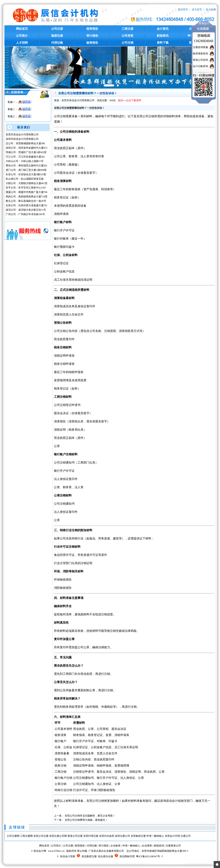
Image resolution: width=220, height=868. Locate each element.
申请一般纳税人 (155, 836)
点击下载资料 (134, 100)
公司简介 (22, 36)
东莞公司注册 (41, 836)
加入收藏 (211, 9)
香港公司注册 (75, 836)
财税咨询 (159, 846)
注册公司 (186, 836)
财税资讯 (163, 36)
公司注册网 (13, 836)
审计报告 (92, 36)
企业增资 (147, 846)
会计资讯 (163, 29)
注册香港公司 (173, 846)
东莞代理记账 (91, 836)
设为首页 (197, 9)
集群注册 (57, 36)
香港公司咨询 (200, 60)
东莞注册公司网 (58, 836)
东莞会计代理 (172, 836)
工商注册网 (26, 836)
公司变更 (127, 36)
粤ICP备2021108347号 (148, 856)
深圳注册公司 (122, 836)
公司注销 (127, 43)
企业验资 (115, 846)
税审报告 (92, 29)
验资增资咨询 (200, 54)
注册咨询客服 (200, 47)
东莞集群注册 (138, 836)
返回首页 (183, 9)
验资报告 (92, 43)
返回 (120, 100)
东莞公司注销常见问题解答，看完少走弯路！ (90, 816)
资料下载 (163, 43)
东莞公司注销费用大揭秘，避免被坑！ (86, 820)
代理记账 (57, 43)
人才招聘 (22, 43)
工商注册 (127, 29)
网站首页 (22, 29)
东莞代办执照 (107, 836)
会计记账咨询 (200, 66)
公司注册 (57, 29)
